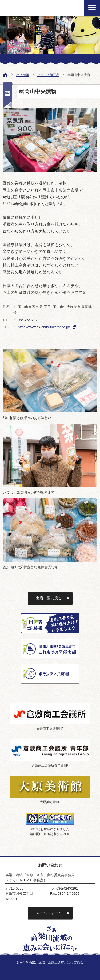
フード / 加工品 (48, 75)
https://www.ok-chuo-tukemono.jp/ (44, 327)
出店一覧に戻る (49, 598)
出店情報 (23, 75)
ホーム (4, 74)
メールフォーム (49, 913)
